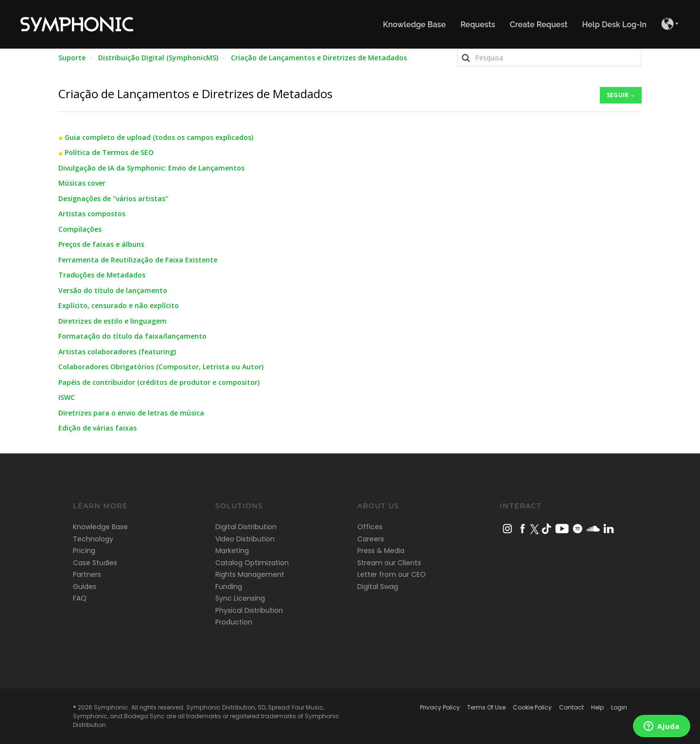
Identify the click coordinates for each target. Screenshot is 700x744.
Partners (87, 574)
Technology (93, 539)
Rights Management (250, 574)
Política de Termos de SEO (109, 152)
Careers (371, 539)
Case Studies (95, 563)
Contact (571, 707)
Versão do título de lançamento (113, 290)
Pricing (84, 551)
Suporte (72, 58)
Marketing (232, 551)
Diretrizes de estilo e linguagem (113, 321)
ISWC (67, 397)
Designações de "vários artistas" (113, 199)
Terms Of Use (486, 707)
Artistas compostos (92, 214)
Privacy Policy (440, 707)
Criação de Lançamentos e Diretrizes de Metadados (319, 58)
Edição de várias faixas (97, 428)
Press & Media (381, 551)
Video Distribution (245, 539)
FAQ (80, 598)
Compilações (80, 229)
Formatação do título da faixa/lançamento (132, 336)
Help (597, 707)
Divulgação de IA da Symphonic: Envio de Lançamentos (151, 168)
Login (619, 707)
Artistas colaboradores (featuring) (117, 352)
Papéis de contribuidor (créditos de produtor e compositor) (159, 382)
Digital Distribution (246, 527)
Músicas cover (82, 183)
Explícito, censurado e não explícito (119, 305)
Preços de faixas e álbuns (101, 244)
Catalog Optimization (252, 563)
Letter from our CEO (392, 574)
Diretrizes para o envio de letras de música (131, 413)
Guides (85, 587)
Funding (229, 587)
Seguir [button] (618, 95)
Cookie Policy (532, 707)
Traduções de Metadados (102, 275)
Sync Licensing (240, 598)
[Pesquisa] (549, 58)
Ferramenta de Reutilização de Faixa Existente (138, 260)
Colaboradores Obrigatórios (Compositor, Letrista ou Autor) (161, 367)
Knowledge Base (100, 527)
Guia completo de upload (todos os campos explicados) (159, 137)
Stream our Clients (389, 563)
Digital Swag (378, 587)
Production (234, 622)
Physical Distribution (249, 610)
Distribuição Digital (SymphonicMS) (158, 58)
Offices (370, 527)
